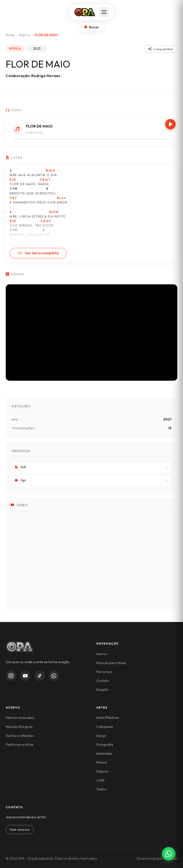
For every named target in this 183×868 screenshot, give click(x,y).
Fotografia (105, 745)
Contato (103, 681)
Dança (101, 736)
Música (102, 762)
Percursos (104, 672)
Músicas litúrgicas (19, 727)
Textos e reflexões (20, 736)
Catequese (105, 727)
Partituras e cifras (20, 745)
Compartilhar (161, 49)
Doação (102, 690)
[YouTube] (25, 676)
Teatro (101, 789)
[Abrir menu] (104, 12)
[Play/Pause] (170, 124)
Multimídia (104, 754)
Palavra (102, 771)
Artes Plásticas (108, 718)
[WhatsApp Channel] (54, 676)
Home (10, 35)
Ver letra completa (38, 253)
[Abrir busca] (92, 27)
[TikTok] (40, 676)
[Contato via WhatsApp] (169, 854)
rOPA (100, 780)
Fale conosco (20, 829)
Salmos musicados (20, 718)
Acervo (25, 35)
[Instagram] (11, 676)
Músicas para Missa (111, 663)
